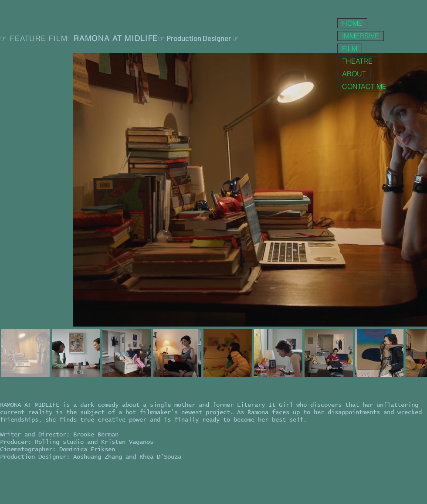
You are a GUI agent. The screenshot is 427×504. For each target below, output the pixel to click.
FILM (350, 48)
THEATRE (357, 61)
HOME (352, 23)
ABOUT (354, 74)
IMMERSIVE (361, 36)
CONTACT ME (364, 86)
